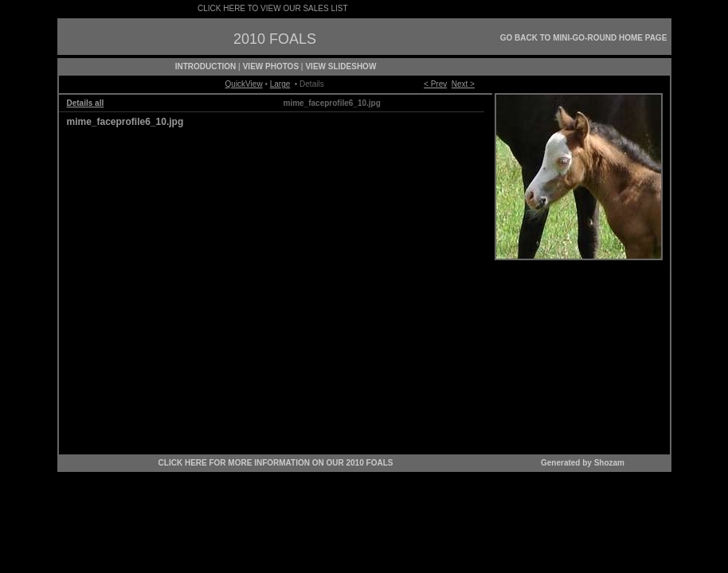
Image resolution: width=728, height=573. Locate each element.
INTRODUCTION (206, 66)
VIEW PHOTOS (271, 66)
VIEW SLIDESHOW (341, 66)
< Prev (435, 84)
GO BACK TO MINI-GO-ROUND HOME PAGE (584, 38)
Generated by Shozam (583, 463)
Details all (86, 103)
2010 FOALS (275, 39)
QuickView (244, 84)
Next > (463, 84)
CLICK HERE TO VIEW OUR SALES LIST (272, 8)
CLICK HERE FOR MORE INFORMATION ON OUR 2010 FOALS (276, 463)
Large (280, 84)
